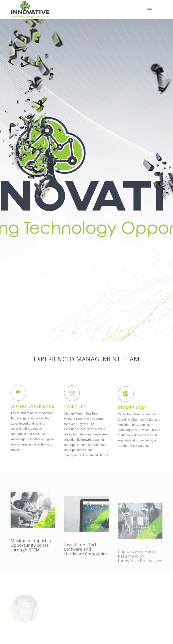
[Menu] (149, 9)
